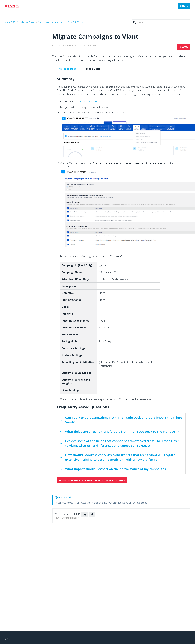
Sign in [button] (184, 6)
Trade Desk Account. (87, 101)
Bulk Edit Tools (75, 22)
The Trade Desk (67, 69)
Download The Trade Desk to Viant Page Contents (92, 480)
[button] (85, 515)
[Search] (161, 22)
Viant (10, 639)
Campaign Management (51, 22)
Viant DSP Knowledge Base (20, 22)
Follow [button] (183, 47)
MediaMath (93, 69)
